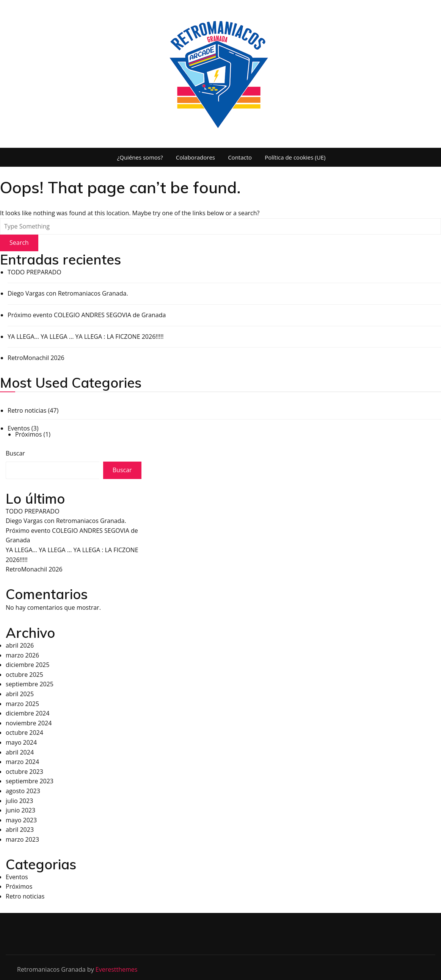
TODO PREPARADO (35, 272)
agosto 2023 (23, 791)
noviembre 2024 (29, 723)
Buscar (15, 453)
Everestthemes (117, 969)
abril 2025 (20, 694)
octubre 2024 (24, 733)
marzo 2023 (22, 839)
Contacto (240, 157)
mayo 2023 (21, 820)
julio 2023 (19, 801)
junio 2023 (20, 810)
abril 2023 (20, 830)
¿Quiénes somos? (140, 157)
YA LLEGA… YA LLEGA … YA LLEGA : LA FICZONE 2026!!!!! (86, 337)
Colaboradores (195, 157)
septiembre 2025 (30, 684)
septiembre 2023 (30, 781)
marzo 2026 (22, 655)
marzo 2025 (22, 704)
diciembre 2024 (27, 713)
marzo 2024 (22, 762)
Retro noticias (27, 410)
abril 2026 (20, 645)
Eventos (19, 428)
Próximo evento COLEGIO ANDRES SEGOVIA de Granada (87, 315)
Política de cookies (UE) (295, 157)
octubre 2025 (24, 675)
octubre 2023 (24, 772)
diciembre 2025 (27, 665)
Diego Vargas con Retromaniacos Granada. (68, 293)
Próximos (28, 434)
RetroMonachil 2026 (36, 358)
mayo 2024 (21, 742)
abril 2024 (20, 752)
